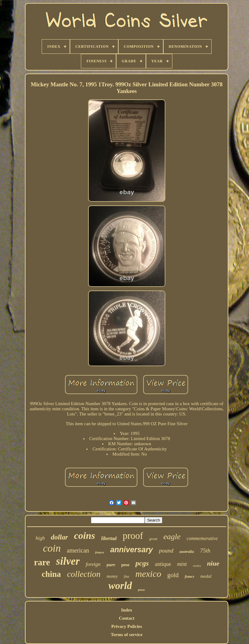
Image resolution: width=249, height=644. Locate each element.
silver (68, 561)
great (153, 539)
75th (205, 551)
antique (163, 564)
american (78, 550)
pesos (141, 590)
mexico (148, 574)
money (112, 576)
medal (206, 576)
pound (166, 551)
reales (197, 566)
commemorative (202, 538)
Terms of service (126, 635)
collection (84, 574)
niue (213, 563)
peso (125, 565)
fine (126, 577)
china (51, 574)
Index (127, 610)
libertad (109, 538)
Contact (127, 618)
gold (173, 575)
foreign (93, 564)
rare (42, 562)
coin (52, 548)
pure (111, 565)
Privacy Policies (127, 626)
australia (187, 551)
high (40, 538)
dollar (59, 537)
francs (190, 577)
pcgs (142, 563)
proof (133, 536)
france (100, 552)
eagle (172, 537)
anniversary (131, 549)
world (120, 586)
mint (182, 564)
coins (84, 536)
